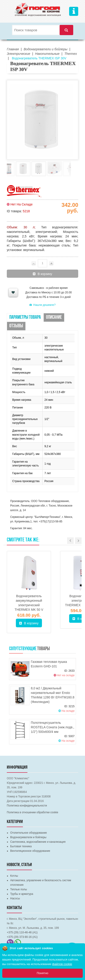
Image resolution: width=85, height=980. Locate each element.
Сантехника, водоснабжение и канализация (38, 842)
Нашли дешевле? (42, 305)
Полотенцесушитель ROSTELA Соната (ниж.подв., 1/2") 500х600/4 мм (52, 727)
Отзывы (16, 326)
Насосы (15, 898)
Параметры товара (25, 317)
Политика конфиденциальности (27, 806)
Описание (54, 317)
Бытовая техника (21, 846)
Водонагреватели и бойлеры (28, 837)
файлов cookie (62, 964)
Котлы (14, 876)
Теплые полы (19, 889)
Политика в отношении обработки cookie (33, 812)
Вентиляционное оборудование (30, 851)
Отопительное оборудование (29, 833)
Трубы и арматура (22, 894)
